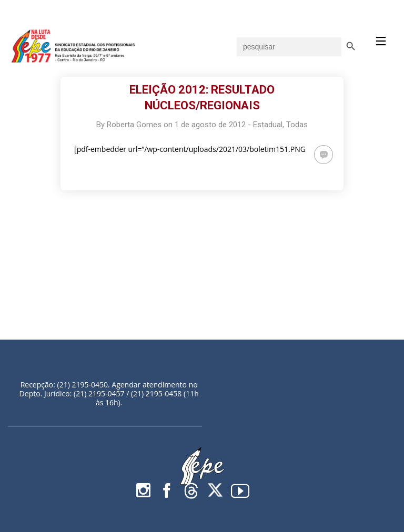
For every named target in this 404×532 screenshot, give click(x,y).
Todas (297, 125)
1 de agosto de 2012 (210, 125)
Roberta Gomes (134, 125)
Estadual (268, 125)
